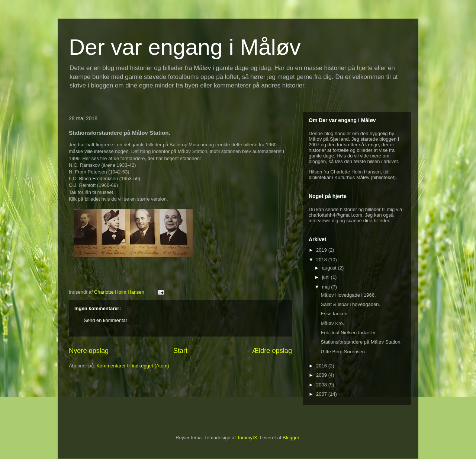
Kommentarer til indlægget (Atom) (133, 366)
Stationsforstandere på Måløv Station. (361, 342)
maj (327, 287)
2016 (322, 366)
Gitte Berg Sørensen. (343, 352)
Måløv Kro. (332, 323)
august (330, 268)
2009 (322, 375)
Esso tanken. (335, 314)
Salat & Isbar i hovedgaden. (350, 304)
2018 (322, 260)
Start (180, 351)
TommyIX (247, 438)
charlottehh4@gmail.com (335, 215)
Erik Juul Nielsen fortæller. (349, 333)
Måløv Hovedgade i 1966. (348, 295)
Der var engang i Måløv (185, 47)
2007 (322, 394)
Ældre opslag (272, 351)
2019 (322, 250)
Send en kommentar (105, 320)
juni (327, 277)
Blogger (291, 438)
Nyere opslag (89, 351)
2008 (322, 385)
